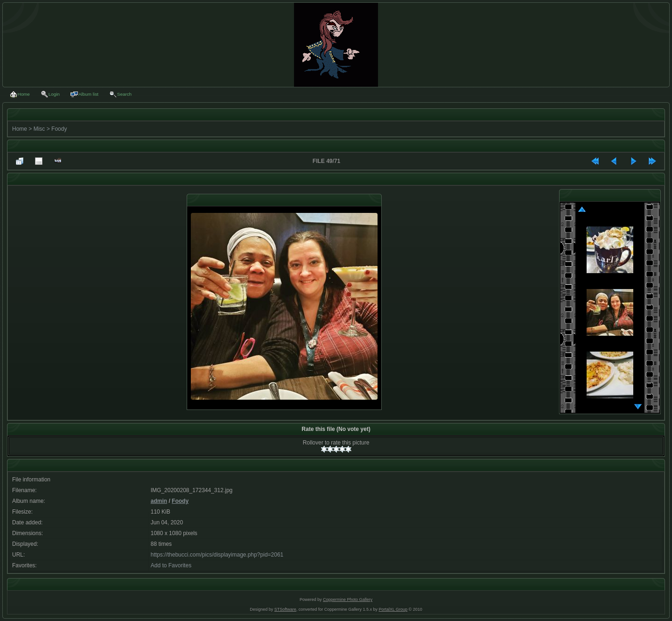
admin (159, 501)
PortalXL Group (393, 609)
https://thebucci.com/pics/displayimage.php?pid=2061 (217, 555)
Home (20, 129)
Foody (59, 129)
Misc (39, 129)
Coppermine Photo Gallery (348, 600)
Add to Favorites (171, 565)
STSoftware (285, 609)
